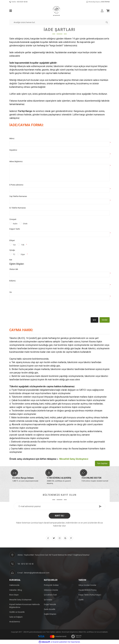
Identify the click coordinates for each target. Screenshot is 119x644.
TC (14, 254)
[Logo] (56, 11)
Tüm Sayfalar (102, 463)
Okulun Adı (14, 269)
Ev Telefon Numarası (18, 208)
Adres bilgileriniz (16, 162)
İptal (94, 320)
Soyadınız (13, 150)
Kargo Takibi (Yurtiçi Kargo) (90, 595)
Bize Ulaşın (14, 595)
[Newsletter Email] (59, 506)
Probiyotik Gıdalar (51, 585)
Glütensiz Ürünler (51, 590)
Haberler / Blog (16, 590)
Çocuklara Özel (50, 595)
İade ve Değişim (16, 617)
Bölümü (12, 281)
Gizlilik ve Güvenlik (17, 612)
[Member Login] (102, 11)
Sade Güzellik (50, 609)
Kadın (15, 224)
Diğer (23, 254)
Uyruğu (12, 250)
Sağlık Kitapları (50, 614)
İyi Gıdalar (48, 600)
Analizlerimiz (15, 622)
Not (11, 260)
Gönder (105, 320)
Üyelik (81, 600)
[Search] (59, 22)
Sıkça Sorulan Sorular (87, 585)
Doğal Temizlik (50, 604)
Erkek (25, 224)
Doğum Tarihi (15, 229)
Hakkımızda (14, 585)
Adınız (12, 139)
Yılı (11, 292)
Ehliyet (12, 241)
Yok (23, 245)
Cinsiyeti (13, 219)
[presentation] (31, 310)
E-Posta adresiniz (16, 185)
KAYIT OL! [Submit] (59, 516)
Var (14, 245)
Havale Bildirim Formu (88, 590)
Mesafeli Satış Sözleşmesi (74, 459)
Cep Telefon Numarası (18, 196)
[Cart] (108, 11)
